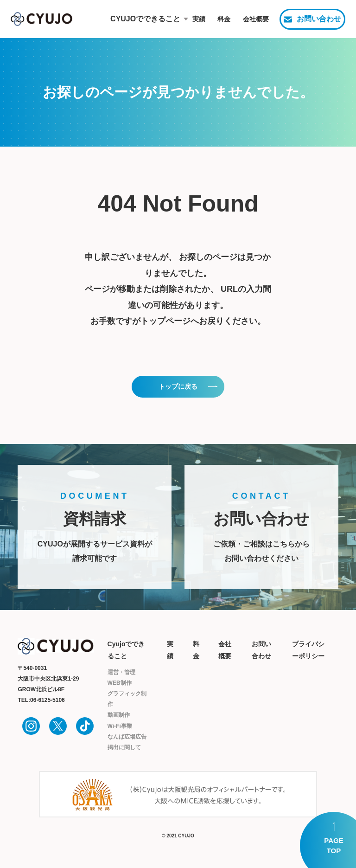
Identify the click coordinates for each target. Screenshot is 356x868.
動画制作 (119, 715)
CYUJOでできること (138, 19)
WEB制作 (120, 683)
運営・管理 (121, 672)
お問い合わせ (319, 19)
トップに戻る (178, 386)
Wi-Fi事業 (120, 726)
